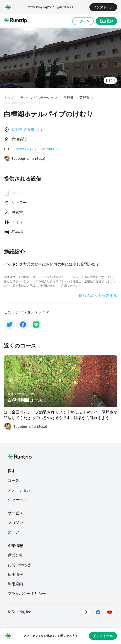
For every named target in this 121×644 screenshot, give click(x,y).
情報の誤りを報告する (98, 296)
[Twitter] (87, 612)
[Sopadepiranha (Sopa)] (25, 159)
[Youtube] (110, 612)
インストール (103, 7)
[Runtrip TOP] (15, 21)
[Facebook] (98, 612)
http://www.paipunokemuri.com (38, 149)
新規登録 (106, 21)
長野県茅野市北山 (27, 130)
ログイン (83, 21)
